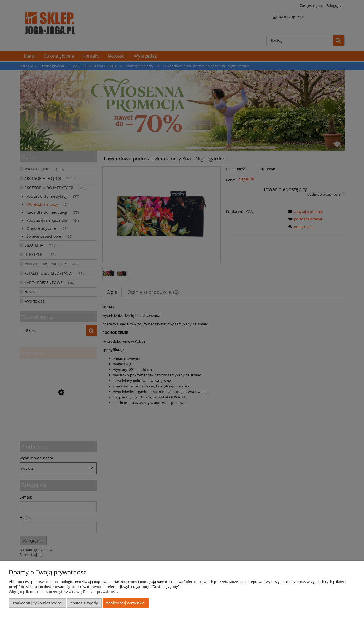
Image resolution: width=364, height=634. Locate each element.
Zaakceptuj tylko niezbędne (37, 603)
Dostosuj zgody (84, 603)
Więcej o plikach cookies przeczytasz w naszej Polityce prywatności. (63, 592)
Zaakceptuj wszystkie (126, 603)
